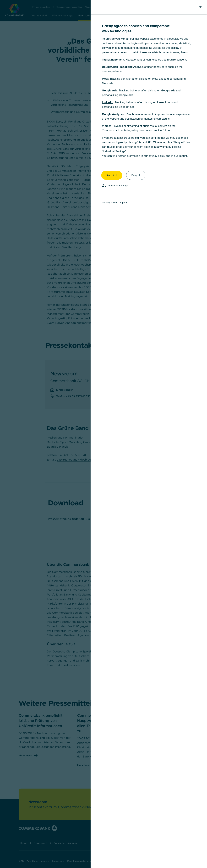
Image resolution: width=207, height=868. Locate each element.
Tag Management (113, 60)
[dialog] (103, 434)
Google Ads (110, 91)
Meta (105, 79)
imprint (183, 156)
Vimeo (106, 126)
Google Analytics (113, 114)
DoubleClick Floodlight (117, 67)
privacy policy (157, 156)
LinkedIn (108, 102)
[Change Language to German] (200, 7)
